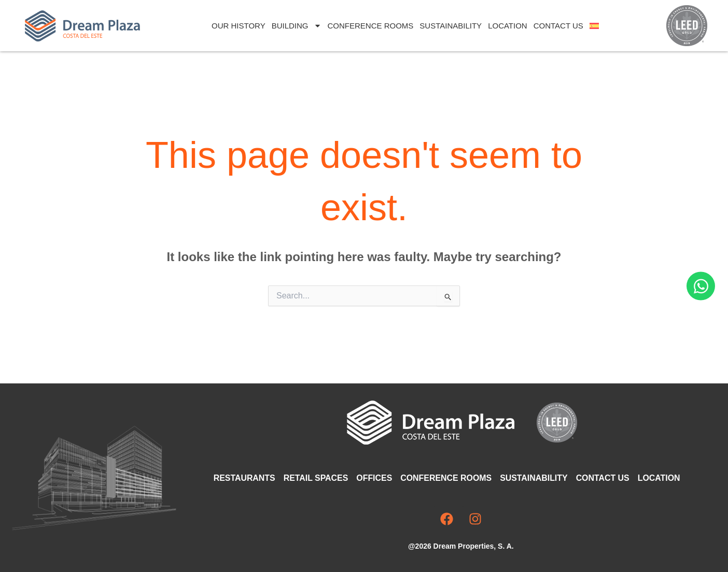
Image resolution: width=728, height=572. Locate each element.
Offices (375, 478)
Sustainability (451, 26)
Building (297, 26)
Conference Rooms (371, 26)
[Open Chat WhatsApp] (701, 286)
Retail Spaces (316, 478)
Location (508, 26)
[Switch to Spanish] (594, 26)
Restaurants (245, 478)
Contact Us (558, 26)
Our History (239, 26)
